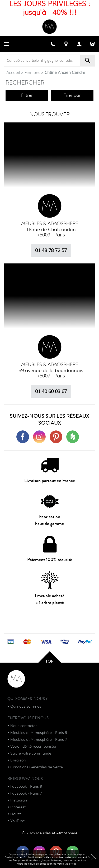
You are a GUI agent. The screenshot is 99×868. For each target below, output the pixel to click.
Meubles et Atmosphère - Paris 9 (39, 733)
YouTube (18, 821)
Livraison (18, 760)
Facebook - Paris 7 (26, 793)
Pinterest (18, 807)
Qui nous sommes (26, 706)
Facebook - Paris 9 (26, 786)
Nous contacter (23, 726)
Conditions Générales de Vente (37, 767)
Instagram (19, 800)
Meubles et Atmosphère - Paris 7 (39, 739)
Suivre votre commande (31, 753)
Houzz (16, 814)
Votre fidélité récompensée (33, 746)
